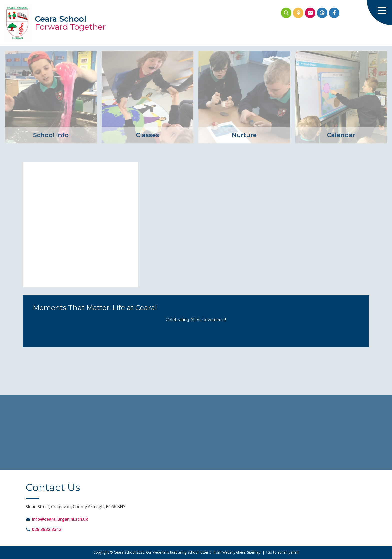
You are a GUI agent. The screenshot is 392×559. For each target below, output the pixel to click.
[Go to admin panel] (282, 552)
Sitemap (254, 552)
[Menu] (379, 13)
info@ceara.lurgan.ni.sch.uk (60, 519)
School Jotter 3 (199, 552)
